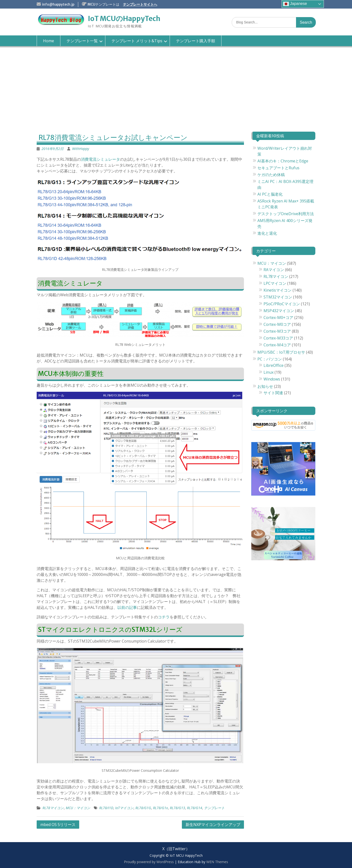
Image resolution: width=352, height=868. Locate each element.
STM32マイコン (278, 297)
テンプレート (214, 808)
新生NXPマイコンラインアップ (213, 825)
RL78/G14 (195, 808)
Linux (269, 372)
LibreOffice (274, 365)
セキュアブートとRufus (278, 168)
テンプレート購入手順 (196, 41)
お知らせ (265, 386)
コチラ (164, 617)
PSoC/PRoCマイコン (282, 304)
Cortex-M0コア (277, 324)
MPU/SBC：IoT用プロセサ (281, 352)
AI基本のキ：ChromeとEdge (283, 161)
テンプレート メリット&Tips (137, 41)
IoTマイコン (124, 808)
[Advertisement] (176, 94)
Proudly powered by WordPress (149, 862)
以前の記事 (127, 607)
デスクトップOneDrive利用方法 (286, 214)
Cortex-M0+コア (278, 318)
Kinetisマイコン (278, 290)
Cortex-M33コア (278, 338)
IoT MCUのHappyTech (124, 19)
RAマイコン (274, 270)
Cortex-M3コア (277, 331)
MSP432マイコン (279, 311)
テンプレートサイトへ (140, 4)
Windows (272, 379)
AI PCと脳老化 (270, 194)
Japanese (295, 4)
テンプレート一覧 (82, 41)
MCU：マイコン (78, 808)
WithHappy (81, 149)
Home (49, 41)
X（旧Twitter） (176, 849)
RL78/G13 (177, 808)
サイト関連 (273, 393)
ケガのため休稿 (271, 175)
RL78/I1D (106, 808)
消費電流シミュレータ (100, 159)
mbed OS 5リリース (58, 825)
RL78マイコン (53, 808)
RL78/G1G (143, 808)
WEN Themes (217, 862)
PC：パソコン (270, 359)
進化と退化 (267, 233)
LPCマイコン (275, 283)
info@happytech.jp (58, 4)
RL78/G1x (160, 808)
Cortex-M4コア (277, 345)
